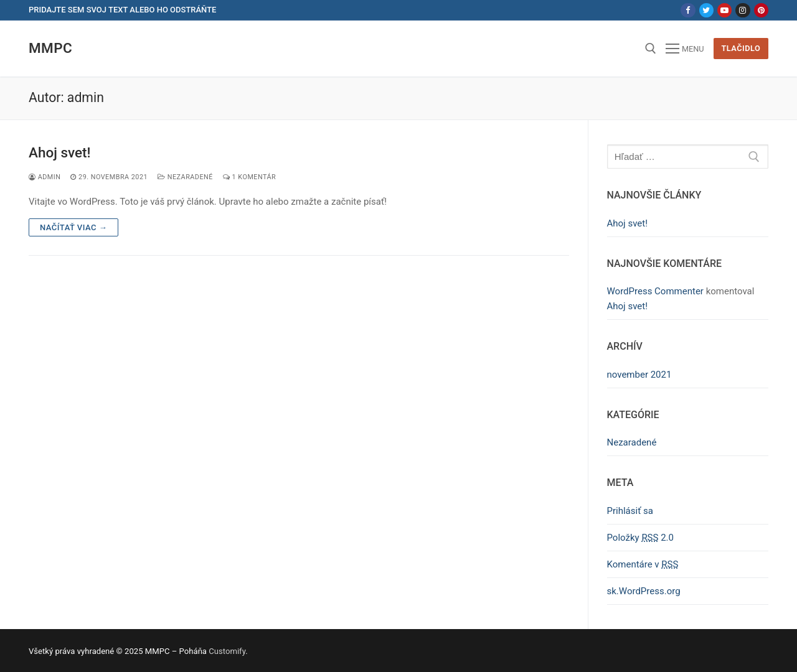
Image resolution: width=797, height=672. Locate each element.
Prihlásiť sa (630, 511)
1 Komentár (249, 177)
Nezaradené (185, 177)
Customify (227, 651)
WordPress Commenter (655, 291)
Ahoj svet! (60, 152)
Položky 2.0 (640, 538)
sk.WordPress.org (644, 591)
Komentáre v (643, 564)
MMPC (50, 48)
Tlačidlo (741, 48)
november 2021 (639, 375)
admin (45, 177)
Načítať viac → (73, 227)
